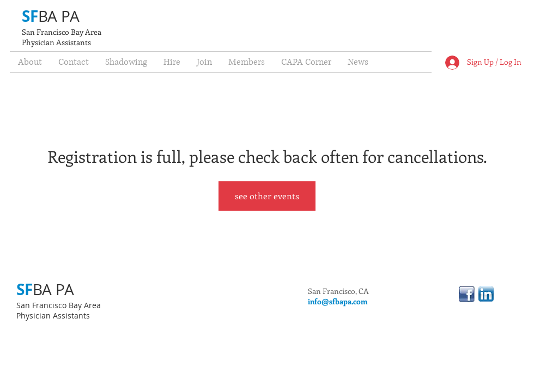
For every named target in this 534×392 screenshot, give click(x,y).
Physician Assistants (56, 42)
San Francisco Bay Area (62, 32)
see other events (267, 196)
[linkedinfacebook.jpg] (467, 294)
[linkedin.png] (486, 294)
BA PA (59, 16)
